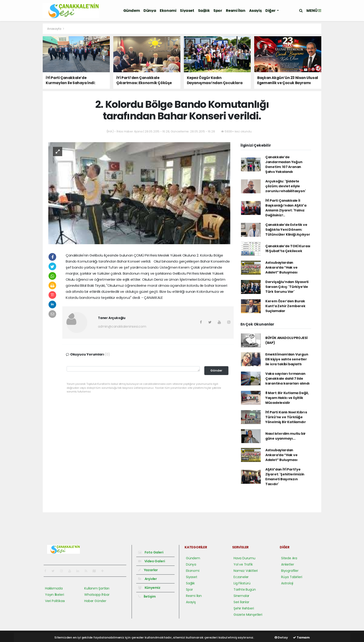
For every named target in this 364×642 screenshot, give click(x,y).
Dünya (150, 11)
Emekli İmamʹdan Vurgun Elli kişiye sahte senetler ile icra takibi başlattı (287, 359)
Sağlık (204, 11)
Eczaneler (241, 577)
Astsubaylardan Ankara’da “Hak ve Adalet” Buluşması (281, 267)
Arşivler (148, 579)
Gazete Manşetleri (248, 615)
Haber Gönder (95, 601)
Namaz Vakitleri (246, 571)
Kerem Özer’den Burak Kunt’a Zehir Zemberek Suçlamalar (285, 306)
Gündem (132, 11)
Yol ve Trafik (243, 564)
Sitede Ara (289, 558)
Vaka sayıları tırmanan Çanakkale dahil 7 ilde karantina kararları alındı (288, 379)
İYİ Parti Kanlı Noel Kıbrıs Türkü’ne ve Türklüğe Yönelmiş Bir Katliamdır (286, 417)
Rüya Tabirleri (292, 577)
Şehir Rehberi (244, 608)
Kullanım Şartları (97, 588)
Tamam (301, 637)
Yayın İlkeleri (54, 595)
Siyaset (187, 11)
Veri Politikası (55, 601)
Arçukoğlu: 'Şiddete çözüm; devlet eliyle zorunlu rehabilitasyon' (286, 186)
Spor (218, 11)
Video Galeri (151, 561)
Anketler (288, 564)
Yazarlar (148, 570)
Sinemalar (241, 596)
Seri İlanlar (241, 602)
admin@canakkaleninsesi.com (122, 326)
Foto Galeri (151, 552)
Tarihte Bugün (245, 589)
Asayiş (255, 11)
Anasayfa (54, 29)
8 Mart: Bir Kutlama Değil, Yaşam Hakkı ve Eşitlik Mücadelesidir (287, 398)
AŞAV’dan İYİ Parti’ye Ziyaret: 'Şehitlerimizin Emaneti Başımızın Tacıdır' (285, 477)
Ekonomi (168, 11)
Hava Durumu (244, 558)
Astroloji (287, 583)
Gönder (216, 370)
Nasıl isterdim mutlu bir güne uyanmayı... (286, 436)
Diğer (271, 11)
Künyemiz (149, 588)
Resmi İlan (236, 11)
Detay (281, 637)
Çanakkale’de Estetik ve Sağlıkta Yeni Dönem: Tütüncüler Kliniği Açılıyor (288, 230)
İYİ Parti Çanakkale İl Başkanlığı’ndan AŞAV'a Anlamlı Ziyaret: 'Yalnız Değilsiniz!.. (286, 208)
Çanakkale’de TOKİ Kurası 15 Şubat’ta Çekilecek (288, 249)
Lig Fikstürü (242, 583)
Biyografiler (290, 571)
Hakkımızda (54, 588)
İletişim (147, 596)
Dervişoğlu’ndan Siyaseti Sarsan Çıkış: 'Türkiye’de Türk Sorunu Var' (287, 287)
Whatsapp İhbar (97, 595)
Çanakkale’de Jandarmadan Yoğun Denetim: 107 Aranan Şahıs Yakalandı (284, 164)
